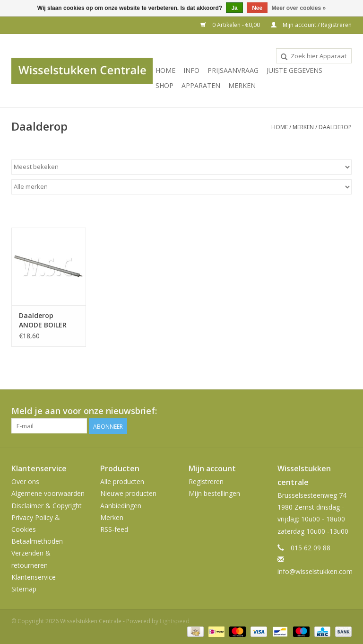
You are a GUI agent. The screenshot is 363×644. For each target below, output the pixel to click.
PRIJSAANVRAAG (233, 70)
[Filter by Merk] (181, 187)
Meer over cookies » (299, 8)
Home (165, 70)
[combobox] (314, 56)
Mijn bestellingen (214, 493)
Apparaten (201, 85)
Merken (242, 85)
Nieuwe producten (128, 493)
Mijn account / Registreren (311, 25)
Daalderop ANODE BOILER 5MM (43, 320)
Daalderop (335, 127)
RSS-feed (114, 529)
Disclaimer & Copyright (47, 506)
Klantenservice (34, 577)
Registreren (206, 481)
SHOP (164, 85)
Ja (234, 8)
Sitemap (24, 589)
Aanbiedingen (121, 506)
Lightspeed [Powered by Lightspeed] (175, 621)
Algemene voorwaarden (48, 493)
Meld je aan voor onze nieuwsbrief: (84, 411)
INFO (191, 70)
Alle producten (122, 481)
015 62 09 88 (311, 548)
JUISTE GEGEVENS (294, 70)
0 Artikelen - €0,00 (231, 25)
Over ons (25, 481)
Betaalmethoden (37, 541)
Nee (257, 8)
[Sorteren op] (181, 167)
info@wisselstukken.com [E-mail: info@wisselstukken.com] (315, 571)
